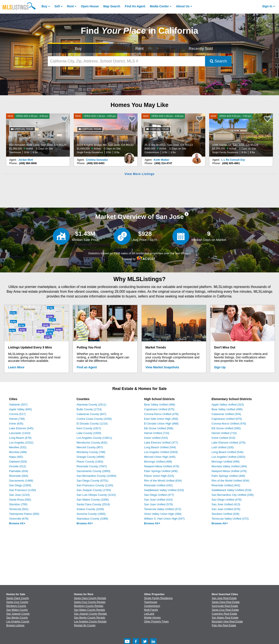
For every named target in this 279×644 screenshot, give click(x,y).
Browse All (17, 523)
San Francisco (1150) (22, 490)
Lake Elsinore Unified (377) (161, 443)
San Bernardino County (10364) (96, 476)
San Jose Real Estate (224, 598)
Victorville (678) (19, 519)
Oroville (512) (18, 466)
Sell (57, 6)
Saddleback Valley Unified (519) (164, 490)
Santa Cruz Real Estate (225, 610)
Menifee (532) (18, 447)
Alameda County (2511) (91, 405)
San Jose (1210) (19, 495)
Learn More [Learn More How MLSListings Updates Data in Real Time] (16, 367)
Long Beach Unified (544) (160, 447)
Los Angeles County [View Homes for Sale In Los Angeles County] (18, 622)
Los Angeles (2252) (21, 443)
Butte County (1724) (89, 409)
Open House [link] (90, 6)
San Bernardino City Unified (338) (232, 495)
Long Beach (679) (20, 438)
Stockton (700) (18, 504)
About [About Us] (183, 6)
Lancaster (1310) (20, 433)
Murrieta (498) (18, 452)
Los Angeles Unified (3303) (161, 452)
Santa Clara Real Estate (226, 602)
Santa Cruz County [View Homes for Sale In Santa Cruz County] (17, 602)
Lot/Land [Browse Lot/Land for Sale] (149, 614)
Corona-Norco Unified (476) (161, 414)
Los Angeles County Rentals (90, 622)
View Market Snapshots (162, 367)
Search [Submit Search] (218, 61)
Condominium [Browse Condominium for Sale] (152, 606)
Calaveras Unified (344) (226, 414)
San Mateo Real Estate (225, 618)
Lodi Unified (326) (223, 447)
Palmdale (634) (19, 471)
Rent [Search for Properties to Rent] (139, 49)
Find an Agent (87, 367)
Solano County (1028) (90, 509)
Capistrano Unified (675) (159, 409)
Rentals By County (85, 625)
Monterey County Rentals (89, 606)
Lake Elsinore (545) (21, 428)
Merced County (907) (90, 447)
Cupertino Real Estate (224, 614)
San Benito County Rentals (90, 618)
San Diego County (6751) (92, 481)
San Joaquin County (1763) (94, 490)
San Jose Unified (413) (226, 504)
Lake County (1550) (89, 433)
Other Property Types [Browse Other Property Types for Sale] (156, 622)
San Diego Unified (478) (227, 500)
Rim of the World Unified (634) (163, 481)
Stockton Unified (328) (225, 514)
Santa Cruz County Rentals (90, 602)
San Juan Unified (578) (158, 504)
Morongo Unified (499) (158, 462)
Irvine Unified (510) (156, 438)
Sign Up (220, 367)
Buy (44, 6)
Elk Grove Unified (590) (226, 428)
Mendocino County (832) (92, 443)
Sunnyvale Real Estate (225, 606)
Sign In (267, 6)
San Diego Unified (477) (159, 495)
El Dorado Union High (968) (161, 424)
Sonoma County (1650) (91, 514)
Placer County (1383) (90, 462)
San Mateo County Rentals (89, 610)
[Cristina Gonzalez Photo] (129, 157)
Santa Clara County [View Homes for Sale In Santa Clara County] (18, 598)
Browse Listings (15, 625)
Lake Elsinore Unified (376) (228, 443)
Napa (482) (16, 457)
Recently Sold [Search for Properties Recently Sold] (201, 49)
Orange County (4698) (91, 457)
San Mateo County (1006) (93, 500)
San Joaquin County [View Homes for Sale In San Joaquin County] (18, 614)
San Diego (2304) (20, 485)
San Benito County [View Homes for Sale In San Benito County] (17, 618)
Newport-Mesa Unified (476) (162, 466)
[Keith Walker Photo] (197, 157)
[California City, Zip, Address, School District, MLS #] (126, 61)
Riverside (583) (19, 476)
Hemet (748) (17, 419)
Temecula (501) (19, 509)
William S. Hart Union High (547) (164, 519)
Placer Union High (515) (159, 476)
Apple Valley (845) (20, 409)
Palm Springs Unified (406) (161, 471)
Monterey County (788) (91, 452)
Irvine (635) (16, 424)
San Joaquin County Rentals (90, 614)
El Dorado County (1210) (92, 424)
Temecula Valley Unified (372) (163, 509)
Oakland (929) (18, 462)
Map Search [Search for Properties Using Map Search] (112, 6)
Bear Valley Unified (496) (160, 405)
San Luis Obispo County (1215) (96, 495)
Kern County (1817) (89, 428)
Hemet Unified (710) (157, 433)
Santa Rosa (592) (20, 500)
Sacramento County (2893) (93, 471)
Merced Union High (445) (160, 457)
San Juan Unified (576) (226, 509)
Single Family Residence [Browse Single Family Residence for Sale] (158, 598)
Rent (70, 6)
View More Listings (139, 174)
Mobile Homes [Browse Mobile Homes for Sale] (152, 618)
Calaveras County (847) (91, 414)
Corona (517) (17, 414)
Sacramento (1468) (21, 481)
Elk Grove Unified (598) (159, 428)
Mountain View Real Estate (227, 622)
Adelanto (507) (18, 405)
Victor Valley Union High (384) (163, 514)
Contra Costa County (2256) (94, 419)
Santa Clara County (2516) (93, 504)
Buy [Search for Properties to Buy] (78, 49)
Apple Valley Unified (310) (228, 405)
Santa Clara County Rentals (90, 598)
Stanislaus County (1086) (92, 519)
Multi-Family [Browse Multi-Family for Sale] (151, 610)
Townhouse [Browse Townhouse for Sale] (151, 602)
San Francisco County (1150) (95, 485)
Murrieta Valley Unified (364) (229, 466)
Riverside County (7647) (92, 466)
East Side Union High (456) (161, 419)
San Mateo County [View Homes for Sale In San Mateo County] (17, 610)
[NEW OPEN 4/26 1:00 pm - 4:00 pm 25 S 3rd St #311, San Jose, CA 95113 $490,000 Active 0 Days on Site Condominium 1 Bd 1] (173, 135)
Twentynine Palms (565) (24, 514)
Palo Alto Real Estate (224, 625)
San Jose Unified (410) (158, 500)
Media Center (159, 6)
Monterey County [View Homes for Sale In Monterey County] (16, 606)
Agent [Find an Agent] (135, 6)
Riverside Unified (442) (158, 485)
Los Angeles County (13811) (94, 438)
